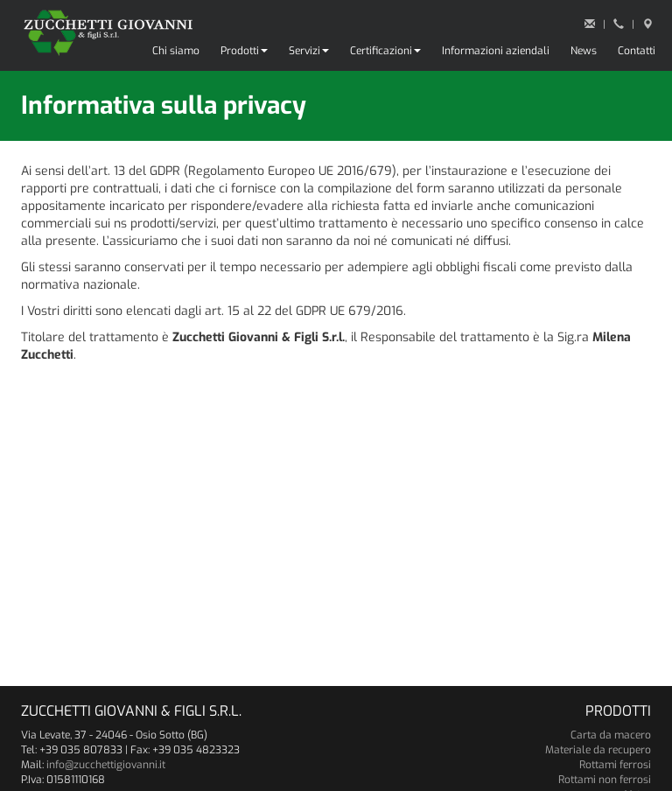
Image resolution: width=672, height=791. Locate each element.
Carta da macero (611, 735)
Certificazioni (385, 51)
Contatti (637, 51)
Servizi (309, 51)
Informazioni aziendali (496, 51)
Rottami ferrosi (615, 765)
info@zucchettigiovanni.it (106, 765)
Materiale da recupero (598, 750)
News (584, 51)
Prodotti (244, 51)
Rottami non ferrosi (605, 780)
